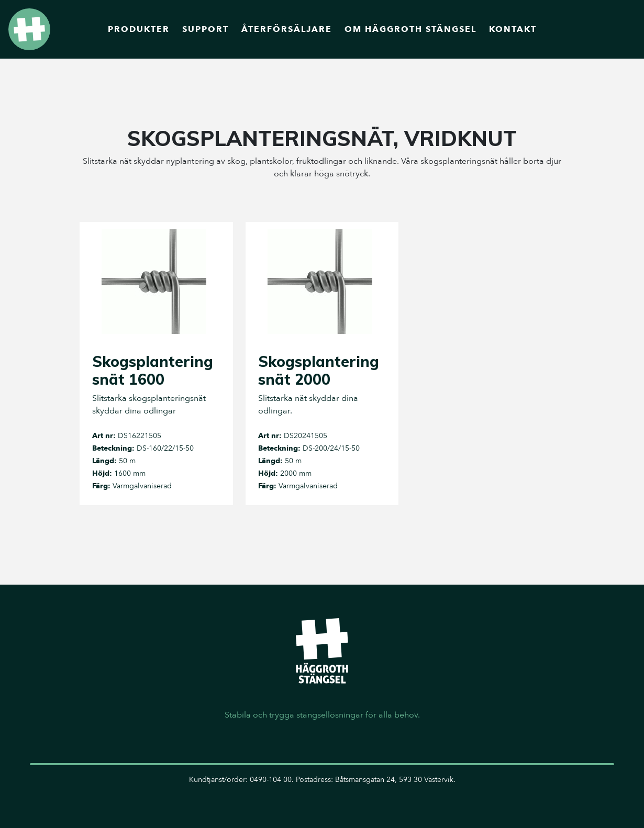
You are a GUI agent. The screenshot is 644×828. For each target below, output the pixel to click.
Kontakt (513, 29)
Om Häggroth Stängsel (410, 29)
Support (206, 29)
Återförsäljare (287, 29)
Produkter (139, 29)
